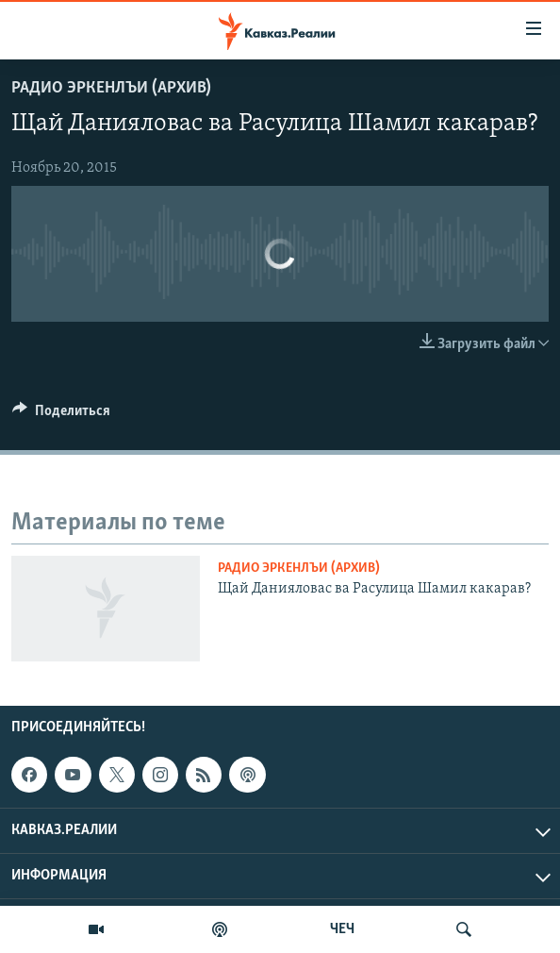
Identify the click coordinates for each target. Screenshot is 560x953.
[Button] (61, 415)
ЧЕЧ (342, 929)
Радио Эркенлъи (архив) (111, 88)
